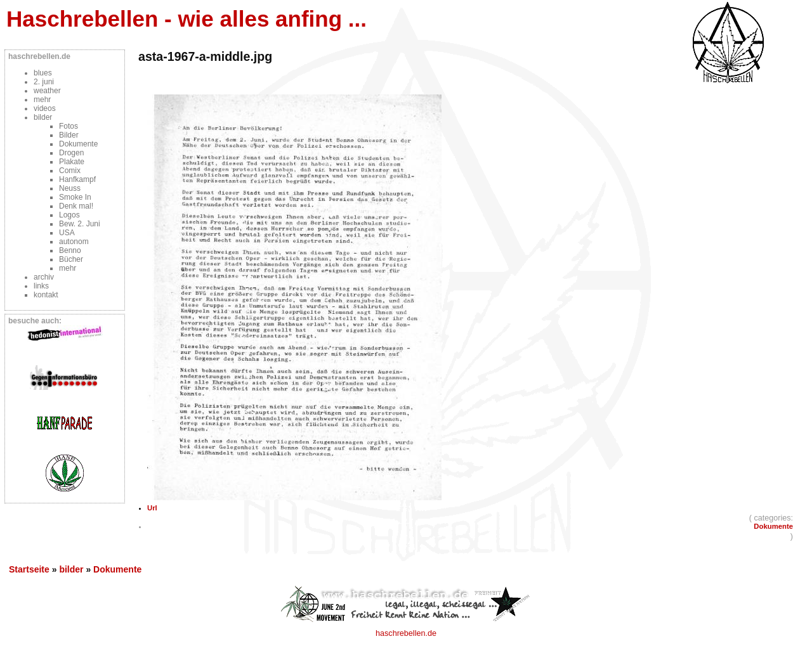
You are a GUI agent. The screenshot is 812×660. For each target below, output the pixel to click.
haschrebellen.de (406, 633)
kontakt (46, 295)
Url (152, 508)
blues (43, 73)
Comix (70, 171)
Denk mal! (76, 206)
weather (47, 91)
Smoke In (75, 197)
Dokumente (78, 144)
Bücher (71, 259)
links (41, 286)
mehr (42, 100)
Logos (69, 215)
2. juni (44, 82)
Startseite (29, 569)
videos (45, 108)
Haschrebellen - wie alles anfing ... (187, 19)
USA (67, 233)
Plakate (72, 162)
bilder (43, 117)
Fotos (69, 126)
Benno (70, 250)
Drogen (71, 153)
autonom (74, 242)
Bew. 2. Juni (80, 224)
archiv (44, 277)
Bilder (69, 135)
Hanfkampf (77, 179)
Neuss (70, 188)
